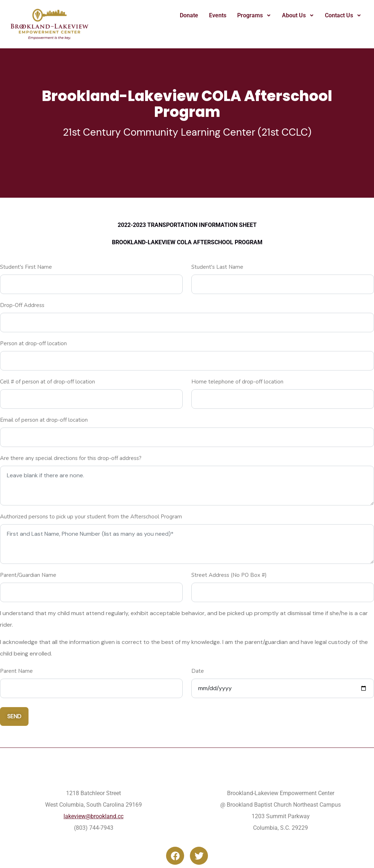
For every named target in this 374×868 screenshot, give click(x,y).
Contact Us (343, 15)
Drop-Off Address (22, 305)
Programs (254, 15)
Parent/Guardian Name (28, 575)
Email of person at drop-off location (44, 420)
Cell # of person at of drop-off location (47, 382)
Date (198, 671)
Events (218, 15)
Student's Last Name (217, 267)
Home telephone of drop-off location (237, 382)
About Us (298, 15)
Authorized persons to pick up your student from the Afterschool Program (91, 517)
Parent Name (16, 671)
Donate (189, 15)
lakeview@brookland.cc (93, 816)
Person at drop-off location (33, 343)
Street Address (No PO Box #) (229, 575)
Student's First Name (26, 267)
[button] (254, 16)
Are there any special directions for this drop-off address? (71, 458)
